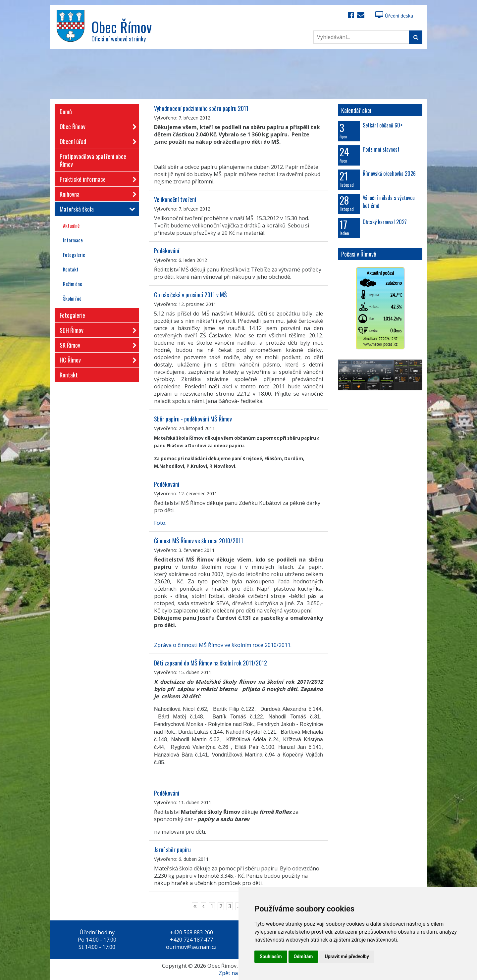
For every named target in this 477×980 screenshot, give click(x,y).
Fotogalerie (74, 255)
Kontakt (71, 269)
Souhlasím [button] (271, 956)
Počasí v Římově (359, 254)
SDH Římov (96, 329)
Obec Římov (96, 125)
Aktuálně (71, 225)
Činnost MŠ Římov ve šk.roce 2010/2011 (199, 541)
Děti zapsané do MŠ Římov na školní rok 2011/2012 (211, 663)
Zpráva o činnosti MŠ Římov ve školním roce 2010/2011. (223, 645)
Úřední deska (394, 16)
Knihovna (96, 193)
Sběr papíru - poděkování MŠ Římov (193, 419)
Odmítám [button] (303, 956)
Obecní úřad (96, 140)
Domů (66, 112)
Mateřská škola (96, 209)
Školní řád (72, 298)
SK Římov (96, 344)
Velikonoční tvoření (175, 199)
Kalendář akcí (356, 110)
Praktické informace (96, 178)
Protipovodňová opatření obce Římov (93, 160)
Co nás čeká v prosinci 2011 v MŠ (190, 295)
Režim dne (73, 284)
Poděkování (167, 251)
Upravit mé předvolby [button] (347, 956)
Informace (73, 240)
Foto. (160, 523)
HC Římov (96, 359)
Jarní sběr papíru (172, 850)
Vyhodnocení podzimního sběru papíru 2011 (201, 108)
